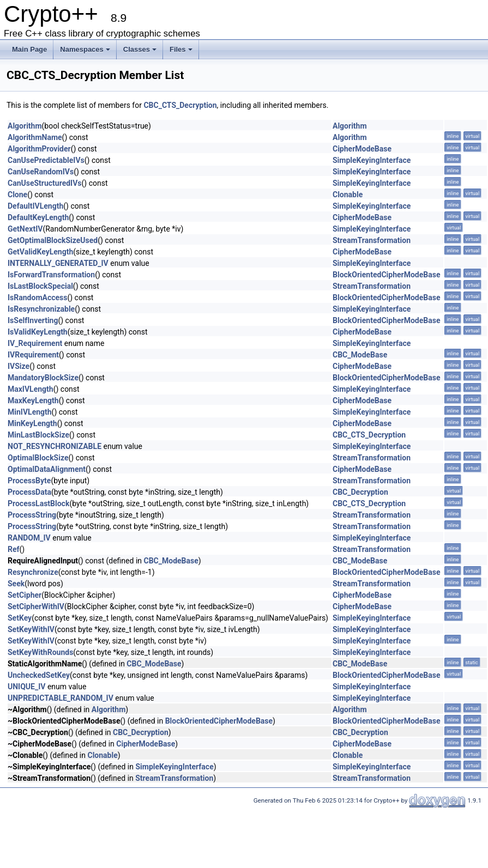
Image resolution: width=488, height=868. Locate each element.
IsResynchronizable (41, 309)
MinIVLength (30, 412)
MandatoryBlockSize (43, 378)
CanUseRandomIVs (41, 172)
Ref (14, 549)
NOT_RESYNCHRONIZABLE (55, 446)
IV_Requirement (35, 343)
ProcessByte (29, 481)
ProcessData (29, 492)
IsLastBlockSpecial (40, 286)
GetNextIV (25, 229)
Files (181, 49)
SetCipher (25, 595)
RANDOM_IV (29, 538)
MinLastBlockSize (38, 435)
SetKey (20, 618)
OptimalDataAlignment (47, 469)
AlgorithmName (35, 137)
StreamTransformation (372, 240)
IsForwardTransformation (51, 275)
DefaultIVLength (35, 206)
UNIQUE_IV (26, 687)
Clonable (348, 195)
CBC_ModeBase (360, 355)
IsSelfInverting (33, 320)
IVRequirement (33, 355)
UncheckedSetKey (39, 675)
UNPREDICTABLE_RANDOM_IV (61, 698)
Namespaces (85, 49)
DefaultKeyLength (38, 217)
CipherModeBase (362, 149)
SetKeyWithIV (31, 629)
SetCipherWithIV (36, 606)
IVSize (19, 366)
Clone (17, 195)
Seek (16, 584)
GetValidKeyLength (40, 252)
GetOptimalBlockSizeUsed (53, 240)
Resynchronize (33, 572)
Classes (140, 49)
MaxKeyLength (33, 400)
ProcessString (32, 515)
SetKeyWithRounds (40, 652)
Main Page (29, 49)
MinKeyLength (32, 423)
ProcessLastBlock (38, 503)
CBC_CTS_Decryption (180, 105)
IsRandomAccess (37, 298)
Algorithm (25, 126)
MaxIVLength (31, 389)
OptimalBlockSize (38, 458)
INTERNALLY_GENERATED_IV (58, 263)
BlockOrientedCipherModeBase (386, 275)
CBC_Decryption (360, 492)
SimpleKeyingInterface (372, 160)
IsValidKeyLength (38, 332)
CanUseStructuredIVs (45, 183)
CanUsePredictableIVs (46, 160)
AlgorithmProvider (39, 149)
